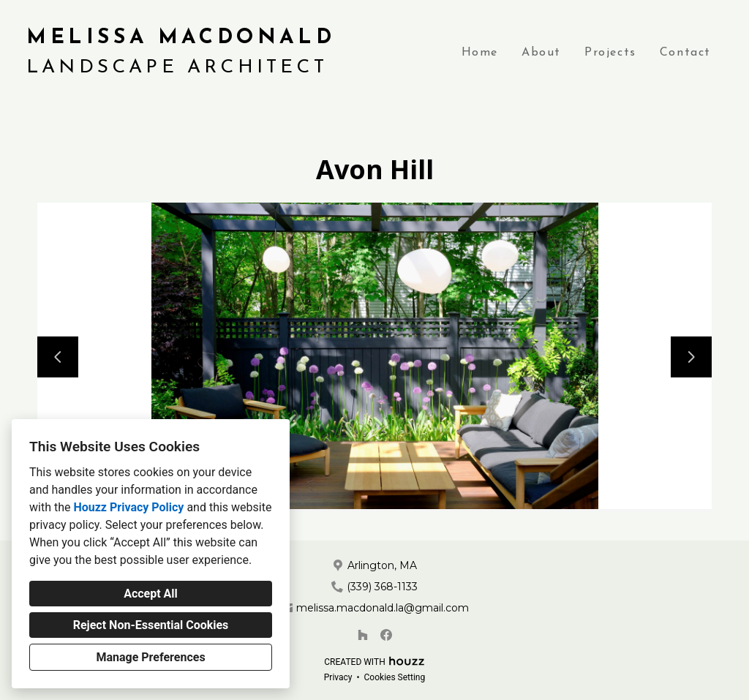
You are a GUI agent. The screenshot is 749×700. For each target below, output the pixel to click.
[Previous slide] (58, 357)
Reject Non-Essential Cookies (151, 625)
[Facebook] (386, 635)
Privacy (338, 677)
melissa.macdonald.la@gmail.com (383, 608)
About (541, 53)
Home (480, 53)
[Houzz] (363, 635)
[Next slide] (691, 357)
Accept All (151, 594)
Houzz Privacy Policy (128, 507)
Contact (685, 53)
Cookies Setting (395, 677)
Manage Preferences (150, 657)
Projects (610, 53)
